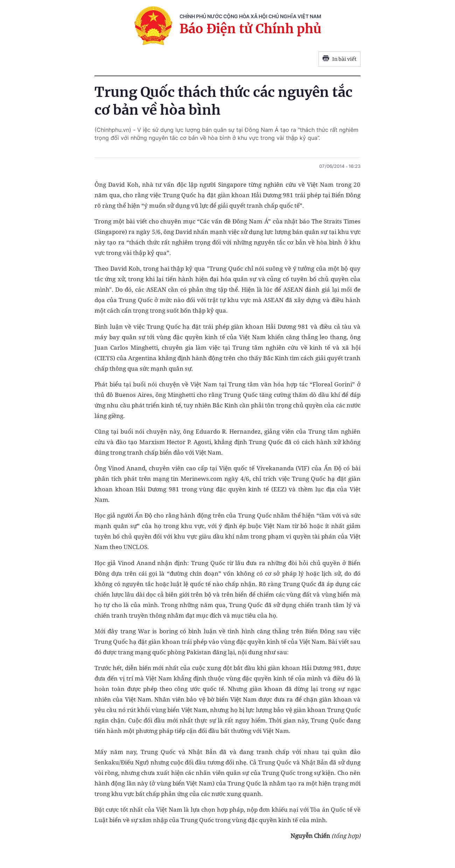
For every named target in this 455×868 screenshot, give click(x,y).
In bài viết (339, 59)
